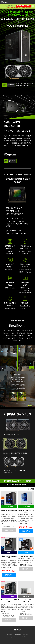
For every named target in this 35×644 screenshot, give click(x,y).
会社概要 (10, 635)
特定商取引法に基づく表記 (21, 635)
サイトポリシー (24, 637)
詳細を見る (26, 531)
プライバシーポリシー (13, 637)
